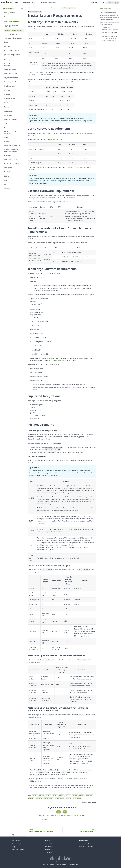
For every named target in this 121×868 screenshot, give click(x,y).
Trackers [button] (7, 94)
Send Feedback (18, 849)
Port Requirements (105, 27)
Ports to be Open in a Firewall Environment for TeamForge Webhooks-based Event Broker (110, 38)
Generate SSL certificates (13, 38)
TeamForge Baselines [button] (11, 82)
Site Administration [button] (11, 73)
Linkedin (49, 849)
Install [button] (6, 42)
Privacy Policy (68, 816)
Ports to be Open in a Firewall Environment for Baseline (109, 33)
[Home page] (29, 8)
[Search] (113, 3)
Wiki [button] (6, 124)
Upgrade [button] (7, 46)
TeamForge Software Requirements (109, 22)
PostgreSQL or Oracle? (55, 360)
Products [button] (94, 3)
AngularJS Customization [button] (13, 163)
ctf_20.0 (48, 796)
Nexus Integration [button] (10, 69)
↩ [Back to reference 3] (89, 787)
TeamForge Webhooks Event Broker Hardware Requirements (110, 19)
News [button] (6, 128)
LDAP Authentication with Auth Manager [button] (11, 150)
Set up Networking (11, 34)
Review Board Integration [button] (9, 65)
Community (17, 844)
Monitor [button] (7, 137)
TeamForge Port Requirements (110, 30)
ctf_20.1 (42, 796)
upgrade (31, 799)
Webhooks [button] (8, 155)
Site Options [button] (8, 168)
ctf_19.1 (68, 796)
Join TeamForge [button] (9, 86)
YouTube (49, 852)
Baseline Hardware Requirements (109, 15)
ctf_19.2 (62, 796)
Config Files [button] (8, 172)
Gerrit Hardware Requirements (108, 13)
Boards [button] (7, 107)
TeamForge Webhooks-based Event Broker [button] (12, 55)
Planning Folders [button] (10, 99)
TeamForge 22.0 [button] (28, 3)
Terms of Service (77, 816)
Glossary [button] (7, 189)
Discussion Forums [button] (10, 120)
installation (89, 796)
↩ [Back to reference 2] (43, 781)
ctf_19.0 (75, 796)
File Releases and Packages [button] (10, 133)
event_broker (77, 799)
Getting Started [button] (9, 13)
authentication (60, 799)
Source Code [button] (8, 111)
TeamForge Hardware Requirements (106, 9)
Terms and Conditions (86, 847)
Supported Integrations (106, 25)
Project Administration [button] (12, 78)
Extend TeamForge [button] (10, 159)
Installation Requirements (14, 30)
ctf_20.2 (35, 796)
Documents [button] (8, 115)
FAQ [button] (6, 184)
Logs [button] (6, 180)
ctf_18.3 (82, 796)
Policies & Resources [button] (48, 3)
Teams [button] (6, 103)
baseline (69, 799)
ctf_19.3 (55, 796)
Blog (14, 847)
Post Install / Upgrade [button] (11, 50)
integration (39, 799)
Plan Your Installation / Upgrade (13, 26)
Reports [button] (7, 141)
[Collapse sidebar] (13, 835)
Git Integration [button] (9, 60)
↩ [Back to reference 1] (66, 775)
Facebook (49, 847)
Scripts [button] (6, 176)
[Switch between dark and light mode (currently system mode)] (104, 3)
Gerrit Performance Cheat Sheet (53, 139)
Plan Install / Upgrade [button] (11, 21)
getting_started (49, 799)
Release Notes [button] (9, 17)
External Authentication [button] (12, 146)
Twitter (48, 844)
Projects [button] (7, 90)
